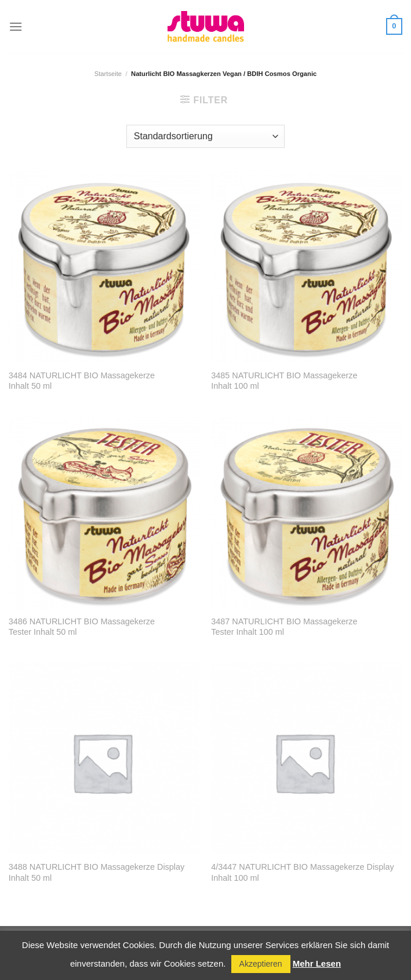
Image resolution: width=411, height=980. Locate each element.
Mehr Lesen (317, 963)
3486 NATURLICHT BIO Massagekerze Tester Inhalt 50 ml (82, 627)
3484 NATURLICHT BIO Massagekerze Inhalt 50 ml (82, 381)
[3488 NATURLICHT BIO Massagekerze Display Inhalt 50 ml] (104, 758)
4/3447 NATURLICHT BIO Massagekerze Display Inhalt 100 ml (302, 872)
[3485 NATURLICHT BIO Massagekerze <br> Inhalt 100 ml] (307, 267)
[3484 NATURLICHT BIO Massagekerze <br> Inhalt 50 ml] (104, 267)
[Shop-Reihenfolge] (205, 136)
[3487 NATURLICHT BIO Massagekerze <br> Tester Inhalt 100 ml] (307, 513)
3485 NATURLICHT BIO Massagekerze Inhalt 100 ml (284, 381)
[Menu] (16, 26)
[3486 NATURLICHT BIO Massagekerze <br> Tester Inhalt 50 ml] (104, 513)
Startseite (108, 74)
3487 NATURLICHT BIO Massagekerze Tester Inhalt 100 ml (284, 627)
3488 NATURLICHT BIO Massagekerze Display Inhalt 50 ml (97, 872)
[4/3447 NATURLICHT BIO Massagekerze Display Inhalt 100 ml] (307, 758)
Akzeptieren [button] (261, 964)
